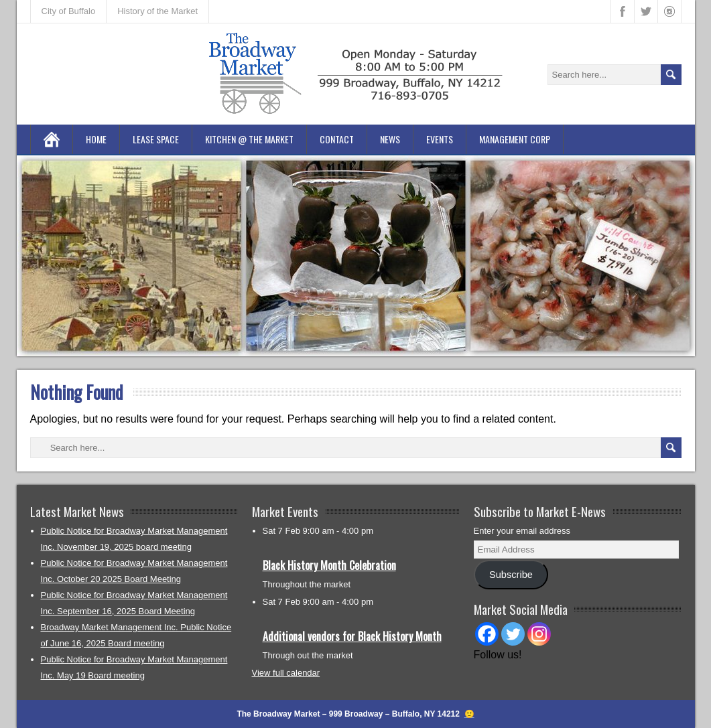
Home (96, 139)
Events (440, 139)
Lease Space (156, 139)
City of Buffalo (69, 11)
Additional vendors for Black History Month (352, 636)
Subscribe (511, 575)
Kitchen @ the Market (249, 139)
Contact (337, 139)
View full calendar (286, 673)
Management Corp (515, 139)
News (390, 139)
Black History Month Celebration (329, 565)
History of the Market (157, 11)
